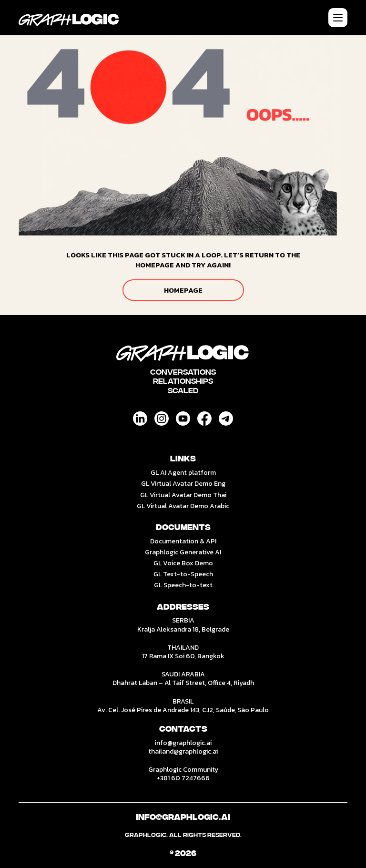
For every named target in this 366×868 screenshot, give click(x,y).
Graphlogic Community (183, 770)
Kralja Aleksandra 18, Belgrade (183, 629)
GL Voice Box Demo (183, 563)
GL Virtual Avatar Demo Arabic (183, 506)
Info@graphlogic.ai (183, 817)
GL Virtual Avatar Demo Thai (183, 495)
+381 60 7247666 (183, 778)
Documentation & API (183, 541)
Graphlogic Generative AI (183, 552)
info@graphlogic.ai (183, 743)
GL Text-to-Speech (183, 574)
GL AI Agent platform (183, 473)
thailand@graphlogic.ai (183, 751)
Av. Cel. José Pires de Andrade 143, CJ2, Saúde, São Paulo (183, 710)
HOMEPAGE (183, 290)
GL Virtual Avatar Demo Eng (183, 484)
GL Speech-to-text (183, 585)
